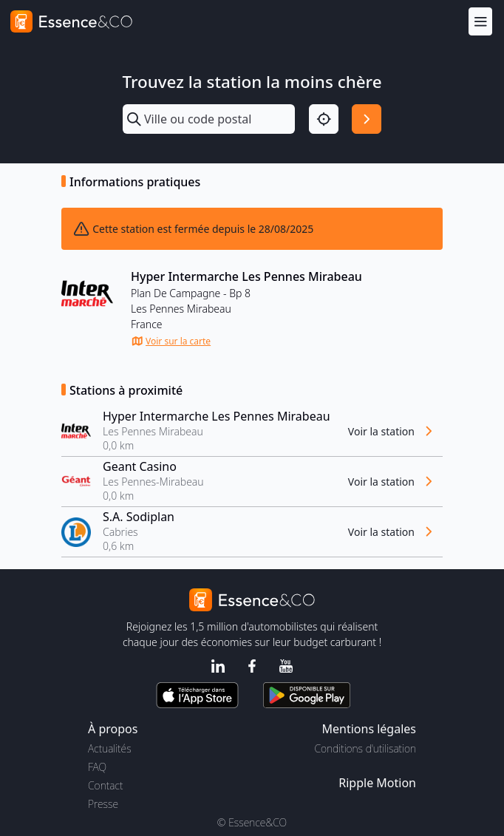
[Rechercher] (367, 119)
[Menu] (480, 21)
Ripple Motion (377, 783)
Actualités (110, 748)
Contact (105, 785)
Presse (103, 804)
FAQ (97, 767)
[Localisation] (324, 119)
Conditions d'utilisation (365, 748)
